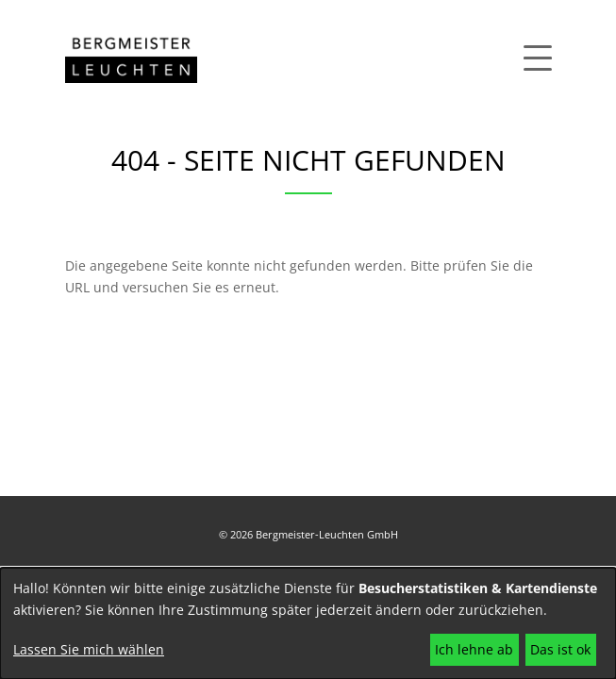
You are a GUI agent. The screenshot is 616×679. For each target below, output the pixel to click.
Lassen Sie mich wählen (89, 649)
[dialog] (308, 623)
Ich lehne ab (474, 649)
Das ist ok (560, 649)
